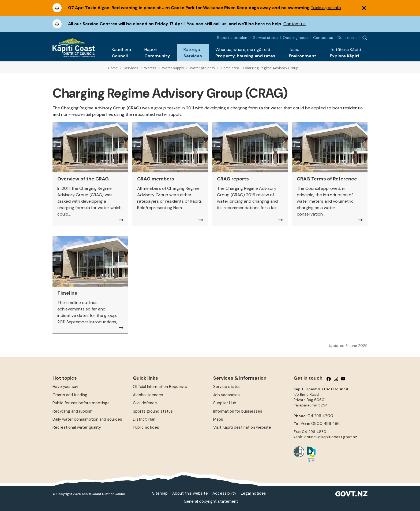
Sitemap (160, 493)
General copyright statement (211, 501)
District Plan (144, 419)
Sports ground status (153, 411)
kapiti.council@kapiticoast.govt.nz (325, 437)
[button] (121, 53)
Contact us (295, 24)
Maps (218, 419)
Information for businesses (238, 411)
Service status (266, 38)
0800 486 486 (325, 424)
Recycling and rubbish (72, 411)
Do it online (348, 38)
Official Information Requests (160, 387)
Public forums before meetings (81, 403)
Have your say (65, 387)
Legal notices (253, 493)
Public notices (146, 427)
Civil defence (145, 403)
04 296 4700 (320, 416)
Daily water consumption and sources (87, 419)
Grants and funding (70, 395)
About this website (190, 493)
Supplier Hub (225, 403)
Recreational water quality (77, 427)
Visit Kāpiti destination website (242, 427)
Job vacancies (226, 395)
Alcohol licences (148, 395)
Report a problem (233, 38)
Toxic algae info (326, 8)
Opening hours (296, 38)
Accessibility (224, 493)
